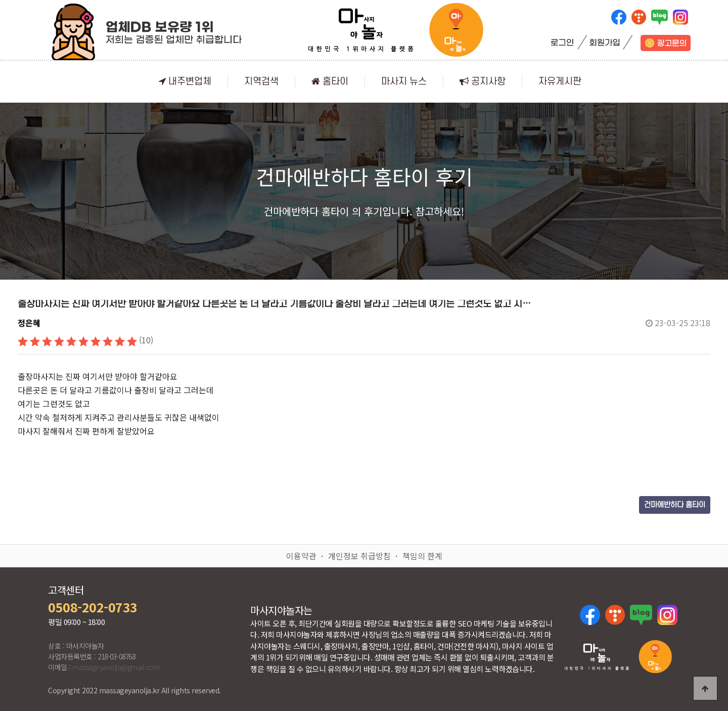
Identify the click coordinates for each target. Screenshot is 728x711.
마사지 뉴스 (404, 82)
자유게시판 (560, 82)
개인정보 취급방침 (359, 556)
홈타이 (330, 82)
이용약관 (301, 556)
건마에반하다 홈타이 (675, 505)
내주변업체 (185, 82)
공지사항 (483, 82)
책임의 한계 (422, 556)
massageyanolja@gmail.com (116, 667)
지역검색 (261, 82)
